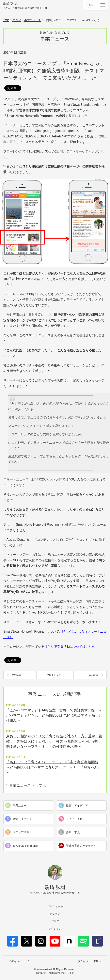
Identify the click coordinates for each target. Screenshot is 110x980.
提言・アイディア (77, 806)
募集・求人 (73, 832)
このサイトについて (18, 961)
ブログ (55, 921)
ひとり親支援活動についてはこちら (70, 647)
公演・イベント (22, 819)
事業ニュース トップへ (28, 786)
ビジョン (55, 914)
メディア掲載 (21, 832)
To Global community (26, 846)
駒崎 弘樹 (25, 6)
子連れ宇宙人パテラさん (81, 846)
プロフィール (55, 906)
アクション (55, 929)
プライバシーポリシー (91, 961)
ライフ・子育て (76, 819)
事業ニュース (21, 806)
